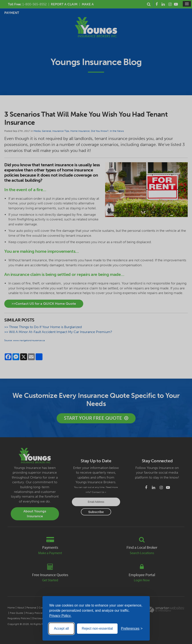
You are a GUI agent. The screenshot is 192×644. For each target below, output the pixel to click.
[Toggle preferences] (132, 629)
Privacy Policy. (60, 616)
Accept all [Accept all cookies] (61, 628)
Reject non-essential (97, 628)
